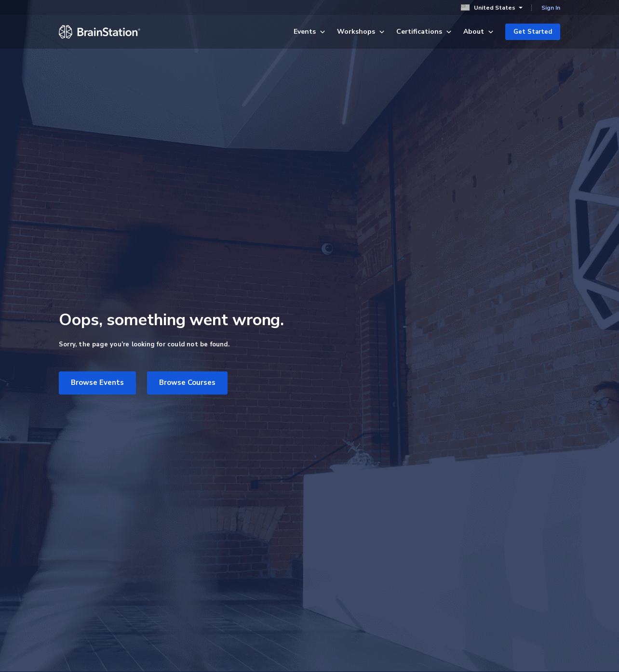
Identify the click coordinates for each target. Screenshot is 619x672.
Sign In (551, 8)
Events (309, 32)
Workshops (361, 32)
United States (492, 7)
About (478, 32)
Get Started (533, 32)
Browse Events (97, 382)
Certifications (424, 32)
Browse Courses (187, 382)
